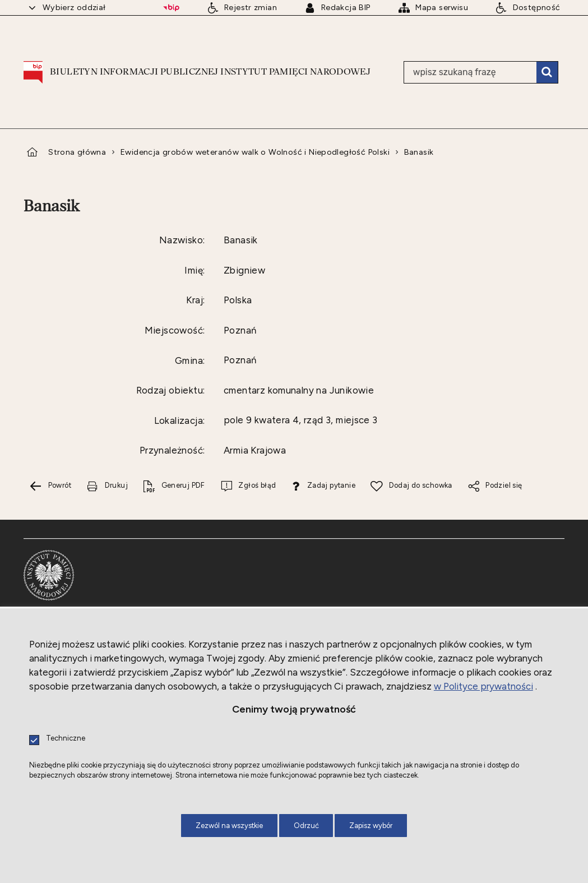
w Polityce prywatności (483, 686)
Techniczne (66, 739)
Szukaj (547, 72)
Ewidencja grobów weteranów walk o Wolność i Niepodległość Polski (255, 152)
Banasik (419, 152)
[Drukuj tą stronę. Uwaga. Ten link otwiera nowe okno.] (107, 486)
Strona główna (77, 152)
